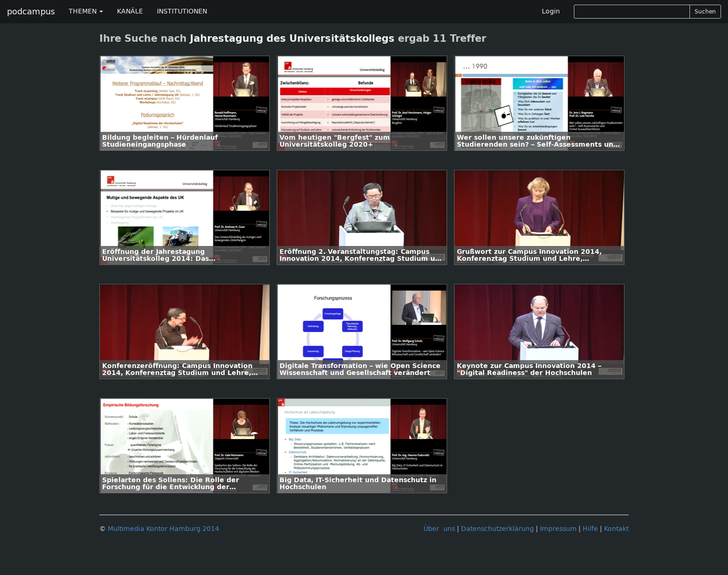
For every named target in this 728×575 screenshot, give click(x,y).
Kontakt (616, 529)
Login (551, 11)
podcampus (31, 12)
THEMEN (86, 11)
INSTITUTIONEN (182, 11)
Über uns (439, 529)
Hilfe (590, 529)
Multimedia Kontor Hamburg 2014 (163, 529)
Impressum (558, 529)
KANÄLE (130, 11)
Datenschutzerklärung (497, 529)
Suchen (705, 12)
